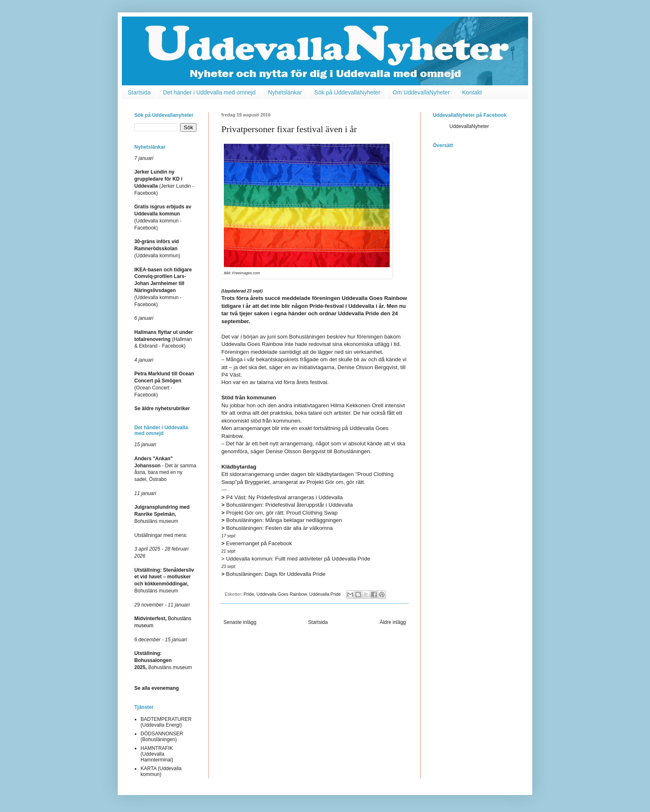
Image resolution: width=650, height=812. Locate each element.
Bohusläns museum (162, 514)
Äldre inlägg (393, 622)
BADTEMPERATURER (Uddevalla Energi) (166, 722)
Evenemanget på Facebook (257, 543)
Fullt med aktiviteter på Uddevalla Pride (296, 559)
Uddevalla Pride (325, 594)
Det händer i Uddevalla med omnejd (209, 92)
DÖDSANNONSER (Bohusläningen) (162, 737)
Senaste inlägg (240, 622)
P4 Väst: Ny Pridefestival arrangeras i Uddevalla (282, 497)
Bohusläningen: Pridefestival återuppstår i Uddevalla (287, 505)
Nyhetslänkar (285, 92)
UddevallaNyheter (469, 126)
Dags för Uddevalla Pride (273, 574)
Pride (249, 594)
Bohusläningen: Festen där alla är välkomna (277, 528)
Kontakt (472, 92)
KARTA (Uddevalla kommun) (161, 771)
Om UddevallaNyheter (421, 92)
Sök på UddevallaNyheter (347, 92)
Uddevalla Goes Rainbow (282, 594)
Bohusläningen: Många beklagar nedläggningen (282, 520)
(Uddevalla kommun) (157, 249)
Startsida (139, 92)
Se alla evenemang (156, 688)
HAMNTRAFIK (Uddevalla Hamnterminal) (157, 754)
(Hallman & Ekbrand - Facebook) (164, 339)
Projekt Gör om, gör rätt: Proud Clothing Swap (279, 513)
